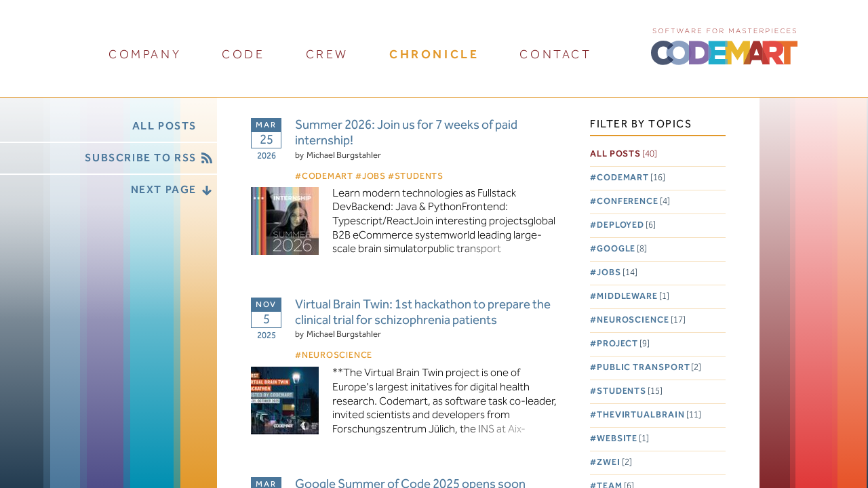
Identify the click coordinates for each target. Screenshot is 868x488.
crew (327, 55)
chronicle (434, 55)
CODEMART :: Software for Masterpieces (724, 45)
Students (630, 391)
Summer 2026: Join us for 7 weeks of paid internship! (406, 134)
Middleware (633, 297)
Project (623, 344)
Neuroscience (641, 320)
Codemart (631, 178)
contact (555, 55)
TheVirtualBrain (649, 415)
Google (622, 249)
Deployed (626, 225)
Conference (633, 202)
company (145, 55)
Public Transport (649, 368)
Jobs (617, 273)
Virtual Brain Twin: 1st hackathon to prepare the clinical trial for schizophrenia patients (423, 313)
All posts (624, 154)
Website (623, 439)
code (243, 55)
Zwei (614, 463)
